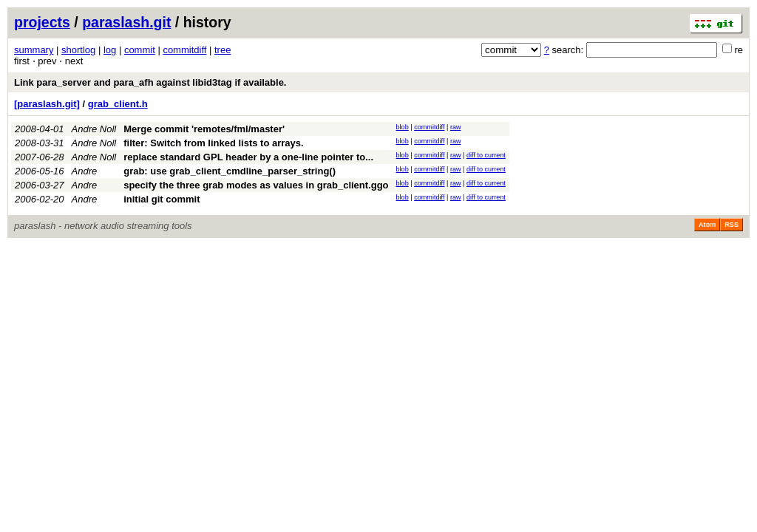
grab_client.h (118, 104)
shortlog (78, 50)
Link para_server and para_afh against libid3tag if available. (150, 82)
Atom (707, 225)
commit (140, 50)
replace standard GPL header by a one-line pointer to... (248, 157)
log (110, 50)
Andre (85, 171)
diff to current (486, 155)
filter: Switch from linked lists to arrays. (213, 143)
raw (456, 127)
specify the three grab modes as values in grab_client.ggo (256, 185)
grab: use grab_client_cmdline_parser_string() (230, 171)
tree (223, 50)
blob (403, 127)
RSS (731, 225)
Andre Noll (94, 129)
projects (42, 22)
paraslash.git (126, 22)
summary (34, 50)
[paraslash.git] (47, 104)
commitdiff (184, 50)
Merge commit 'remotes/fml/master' (204, 129)
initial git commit (162, 199)
